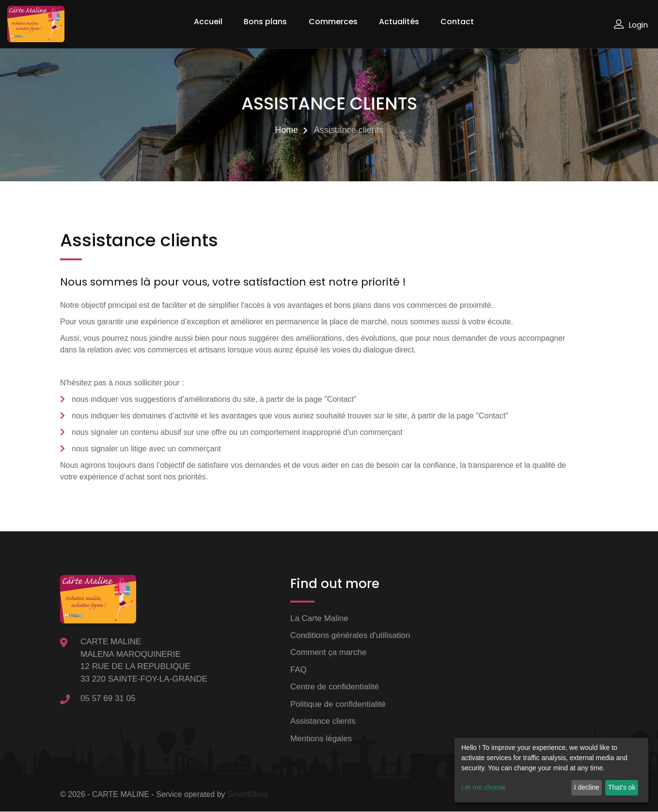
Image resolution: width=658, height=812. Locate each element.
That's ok (622, 787)
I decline (587, 787)
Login (631, 25)
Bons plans (265, 22)
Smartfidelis (248, 795)
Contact (457, 22)
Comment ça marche (329, 653)
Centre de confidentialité (335, 687)
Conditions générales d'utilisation (350, 635)
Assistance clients (323, 722)
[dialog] (551, 770)
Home (286, 130)
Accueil (208, 22)
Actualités (399, 22)
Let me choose (484, 787)
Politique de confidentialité (338, 704)
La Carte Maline (319, 618)
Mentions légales (321, 739)
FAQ (298, 670)
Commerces (333, 22)
